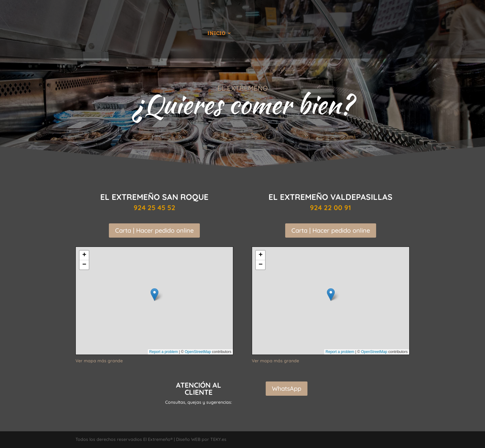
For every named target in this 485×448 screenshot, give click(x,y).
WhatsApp (287, 388)
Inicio (217, 34)
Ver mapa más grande (99, 361)
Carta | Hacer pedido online (154, 230)
